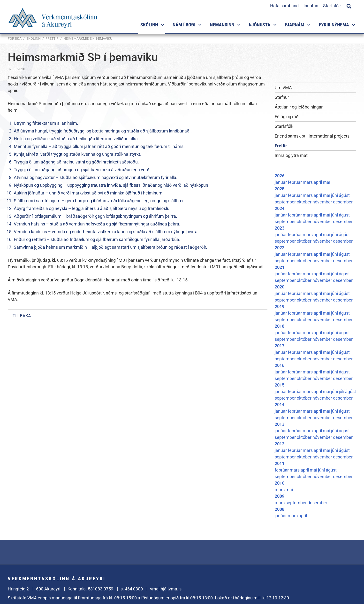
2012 (280, 444)
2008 (280, 509)
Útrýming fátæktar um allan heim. (46, 123)
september (286, 202)
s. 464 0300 (132, 589)
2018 (280, 326)
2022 (280, 248)
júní (335, 195)
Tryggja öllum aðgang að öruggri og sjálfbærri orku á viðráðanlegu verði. (83, 170)
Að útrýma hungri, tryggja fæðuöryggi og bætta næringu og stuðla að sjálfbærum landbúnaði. (103, 131)
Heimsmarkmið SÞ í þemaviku (88, 39)
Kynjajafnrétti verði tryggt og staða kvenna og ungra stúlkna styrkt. (78, 154)
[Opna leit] (349, 6)
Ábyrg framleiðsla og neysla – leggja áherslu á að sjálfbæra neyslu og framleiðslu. (92, 208)
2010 (280, 483)
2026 (280, 176)
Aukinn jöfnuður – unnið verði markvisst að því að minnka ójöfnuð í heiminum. (89, 193)
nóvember (323, 202)
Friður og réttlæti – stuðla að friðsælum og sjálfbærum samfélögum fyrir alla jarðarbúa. (97, 239)
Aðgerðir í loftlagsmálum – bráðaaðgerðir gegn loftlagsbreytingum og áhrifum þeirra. (95, 216)
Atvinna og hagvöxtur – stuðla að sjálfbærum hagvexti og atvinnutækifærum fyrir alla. (96, 177)
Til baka (22, 316)
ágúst (344, 195)
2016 (280, 365)
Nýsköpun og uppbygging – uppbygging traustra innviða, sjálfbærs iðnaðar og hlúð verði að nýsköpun (111, 185)
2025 (280, 189)
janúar (281, 182)
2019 (280, 306)
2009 (280, 496)
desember (343, 202)
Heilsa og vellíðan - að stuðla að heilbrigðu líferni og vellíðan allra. (76, 139)
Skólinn (34, 39)
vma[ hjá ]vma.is (166, 589)
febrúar (295, 182)
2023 (280, 228)
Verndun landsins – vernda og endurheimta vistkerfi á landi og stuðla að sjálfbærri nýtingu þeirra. (106, 232)
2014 (280, 405)
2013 (280, 424)
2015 (280, 385)
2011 (280, 463)
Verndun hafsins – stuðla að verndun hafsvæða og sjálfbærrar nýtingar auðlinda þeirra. (97, 224)
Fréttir (52, 39)
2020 (280, 287)
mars (308, 182)
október (305, 202)
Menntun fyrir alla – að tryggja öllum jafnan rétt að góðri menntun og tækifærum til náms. (99, 146)
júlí (342, 391)
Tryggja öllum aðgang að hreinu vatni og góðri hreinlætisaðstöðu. (76, 162)
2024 (280, 208)
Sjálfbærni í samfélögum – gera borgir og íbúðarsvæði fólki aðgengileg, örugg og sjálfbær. (99, 201)
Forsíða (15, 39)
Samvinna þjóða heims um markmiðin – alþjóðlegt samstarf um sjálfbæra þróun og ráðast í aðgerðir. (110, 247)
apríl (318, 182)
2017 (280, 346)
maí (326, 182)
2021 (280, 267)
